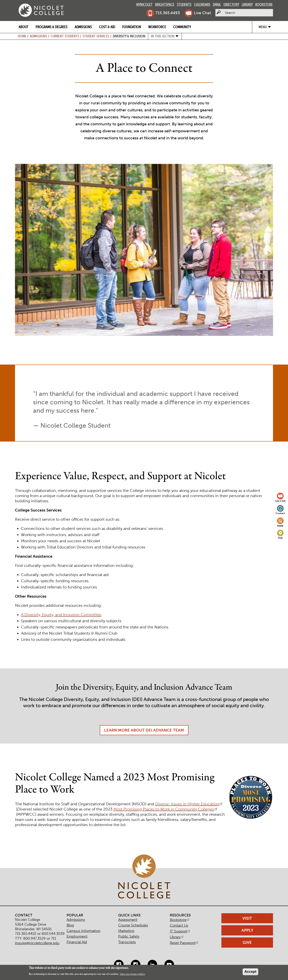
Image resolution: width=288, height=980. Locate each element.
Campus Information (83, 931)
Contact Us (179, 925)
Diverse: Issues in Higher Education (189, 804)
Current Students (65, 36)
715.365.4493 (168, 13)
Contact (280, 513)
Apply (280, 526)
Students (184, 4)
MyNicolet (144, 4)
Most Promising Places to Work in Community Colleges (166, 809)
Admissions (83, 27)
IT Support (180, 931)
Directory (231, 4)
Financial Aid (77, 942)
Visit (280, 538)
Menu (263, 27)
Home (22, 36)
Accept (250, 972)
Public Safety (129, 936)
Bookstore (264, 4)
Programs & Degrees (51, 27)
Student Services (96, 36)
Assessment (128, 920)
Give (247, 942)
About (23, 27)
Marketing (126, 931)
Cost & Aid (107, 27)
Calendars (202, 4)
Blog (70, 925)
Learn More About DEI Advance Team (144, 738)
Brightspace (165, 4)
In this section (163, 36)
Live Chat (202, 13)
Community (182, 27)
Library (247, 4)
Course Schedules (133, 925)
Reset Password (184, 943)
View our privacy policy (132, 974)
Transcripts (127, 942)
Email (217, 4)
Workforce (157, 27)
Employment (77, 936)
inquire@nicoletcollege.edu (37, 943)
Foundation (132, 27)
